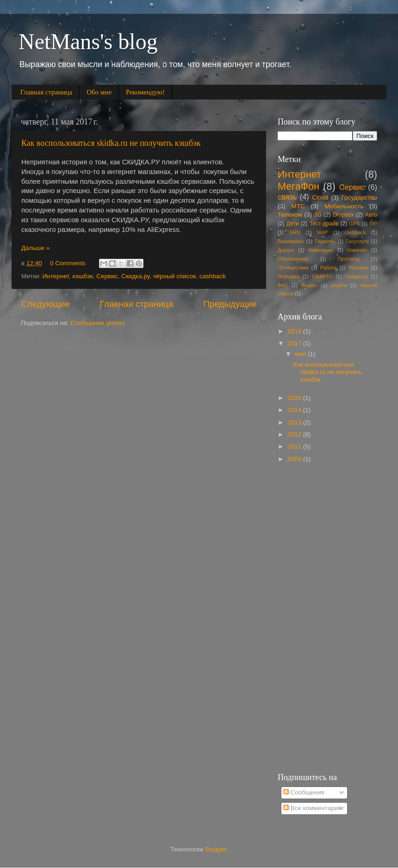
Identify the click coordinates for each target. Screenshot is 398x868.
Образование (293, 259)
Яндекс (310, 285)
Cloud (320, 197)
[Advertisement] (317, 617)
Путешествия (293, 268)
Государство (359, 197)
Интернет (56, 276)
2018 (295, 331)
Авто (371, 215)
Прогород (349, 259)
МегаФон (298, 186)
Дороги (286, 250)
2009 (295, 459)
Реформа (289, 276)
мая (301, 354)
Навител (357, 250)
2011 (295, 446)
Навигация (320, 250)
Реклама (358, 268)
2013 (295, 422)
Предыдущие (230, 304)
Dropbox (343, 215)
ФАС (283, 285)
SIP (373, 224)
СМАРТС (322, 276)
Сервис (107, 276)
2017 (295, 343)
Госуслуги (358, 241)
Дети (293, 224)
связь (287, 197)
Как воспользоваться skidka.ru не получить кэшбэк (111, 143)
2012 (295, 434)
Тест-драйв (324, 224)
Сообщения (304, 792)
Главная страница (46, 92)
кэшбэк (83, 276)
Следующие (45, 304)
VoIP (322, 232)
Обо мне (99, 92)
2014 (295, 410)
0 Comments (68, 263)
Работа (329, 268)
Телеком (290, 215)
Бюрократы (291, 241)
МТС (298, 206)
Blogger (216, 849)
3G (318, 215)
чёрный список (174, 276)
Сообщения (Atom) (98, 323)
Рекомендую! (145, 92)
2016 (295, 398)
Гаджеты (325, 241)
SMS (295, 232)
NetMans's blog (88, 41)
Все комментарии (312, 808)
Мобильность (344, 206)
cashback (213, 276)
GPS (354, 224)
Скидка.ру (135, 276)
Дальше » (35, 248)
